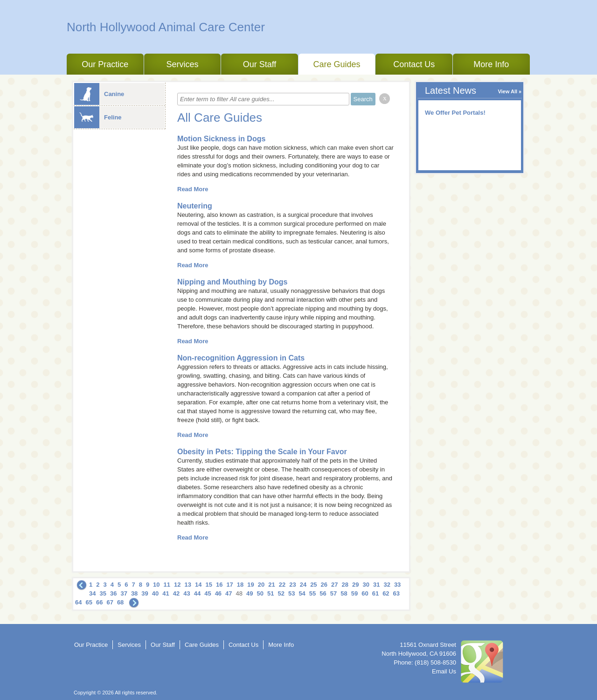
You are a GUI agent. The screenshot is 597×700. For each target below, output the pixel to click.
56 (323, 593)
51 (271, 593)
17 (229, 585)
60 (365, 593)
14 (198, 585)
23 (292, 585)
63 (396, 593)
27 (334, 585)
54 (302, 593)
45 (208, 593)
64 (78, 602)
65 (89, 602)
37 (124, 593)
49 (250, 593)
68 (120, 602)
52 (281, 593)
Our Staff (260, 64)
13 (188, 585)
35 (103, 593)
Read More (193, 189)
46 (218, 593)
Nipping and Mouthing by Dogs (232, 282)
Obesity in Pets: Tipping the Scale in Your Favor (262, 452)
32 (387, 585)
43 (187, 593)
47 (229, 593)
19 (250, 585)
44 (197, 593)
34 (92, 593)
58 (344, 593)
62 (386, 593)
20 (261, 585)
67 (110, 602)
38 (134, 593)
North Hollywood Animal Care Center (166, 27)
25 (313, 585)
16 (219, 585)
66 (99, 602)
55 (312, 593)
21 (271, 585)
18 (240, 585)
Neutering (195, 206)
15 (208, 585)
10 (156, 585)
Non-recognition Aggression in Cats (241, 358)
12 (177, 585)
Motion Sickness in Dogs (221, 139)
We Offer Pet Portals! (455, 113)
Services (182, 64)
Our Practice (105, 64)
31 (376, 585)
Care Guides (337, 64)
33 (397, 585)
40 (155, 593)
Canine (99, 94)
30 (366, 585)
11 (167, 585)
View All (507, 91)
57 (333, 593)
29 (355, 585)
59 (354, 593)
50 (260, 593)
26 (324, 585)
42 (176, 593)
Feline (98, 117)
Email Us (444, 671)
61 (375, 593)
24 (303, 585)
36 (113, 593)
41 (166, 593)
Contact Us (414, 64)
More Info (491, 64)
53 (292, 593)
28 (345, 585)
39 (145, 593)
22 (282, 585)
